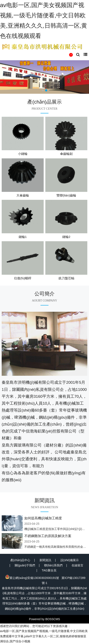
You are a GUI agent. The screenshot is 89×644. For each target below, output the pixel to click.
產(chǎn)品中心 (20, 560)
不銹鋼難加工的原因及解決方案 (48, 536)
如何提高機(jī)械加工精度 (43, 518)
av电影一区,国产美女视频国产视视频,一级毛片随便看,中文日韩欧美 (44, 631)
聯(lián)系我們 (53, 565)
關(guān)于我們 (25, 565)
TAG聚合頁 (49, 570)
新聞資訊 (45, 560)
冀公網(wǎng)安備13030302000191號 (32, 578)
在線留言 (77, 565)
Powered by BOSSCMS (44, 619)
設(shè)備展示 (70, 560)
